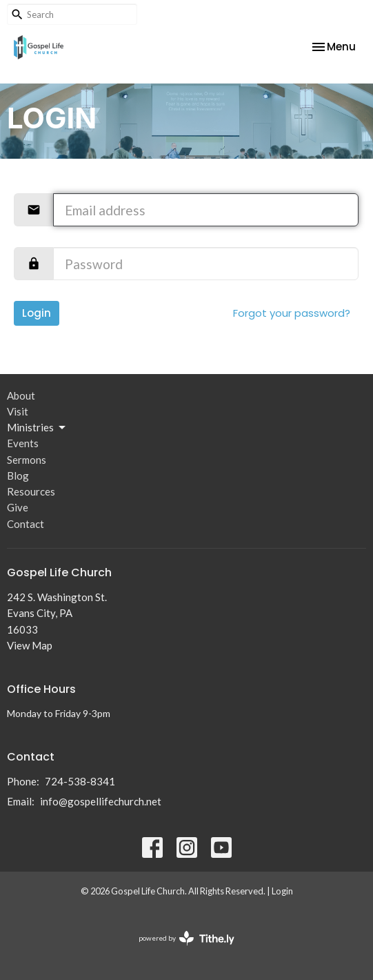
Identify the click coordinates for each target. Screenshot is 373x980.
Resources (31, 491)
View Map (30, 645)
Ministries (37, 428)
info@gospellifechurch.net (101, 801)
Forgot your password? (292, 313)
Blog (18, 476)
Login (37, 313)
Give (18, 507)
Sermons (27, 460)
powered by (186, 938)
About (21, 395)
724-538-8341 (80, 781)
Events (23, 443)
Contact (26, 524)
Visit (18, 411)
